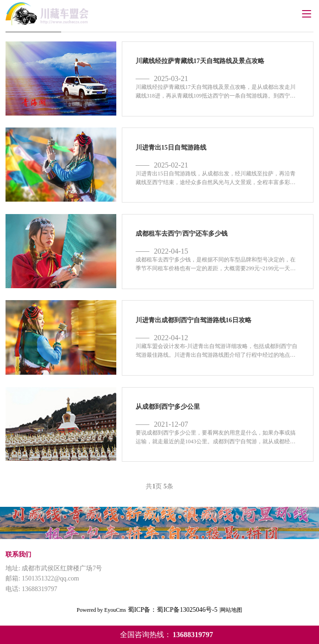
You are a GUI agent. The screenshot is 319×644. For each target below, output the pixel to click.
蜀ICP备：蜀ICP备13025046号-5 (173, 610)
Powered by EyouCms (101, 610)
